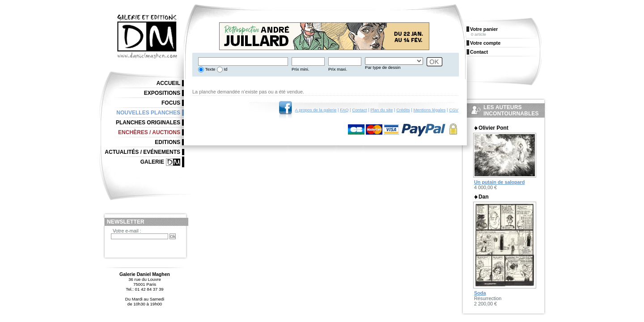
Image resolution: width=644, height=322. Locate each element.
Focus (171, 103)
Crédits (403, 110)
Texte (210, 69)
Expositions (162, 93)
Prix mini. (300, 69)
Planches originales (148, 123)
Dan (483, 197)
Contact (359, 110)
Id (225, 69)
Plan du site (381, 110)
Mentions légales (429, 110)
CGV (454, 110)
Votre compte (485, 43)
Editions (167, 142)
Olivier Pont (494, 128)
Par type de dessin (383, 67)
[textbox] (243, 61)
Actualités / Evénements (142, 152)
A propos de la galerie (316, 110)
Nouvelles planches (148, 113)
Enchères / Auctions (149, 132)
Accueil (168, 83)
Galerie (152, 162)
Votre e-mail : (127, 231)
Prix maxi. (338, 69)
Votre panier (484, 29)
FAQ (344, 110)
